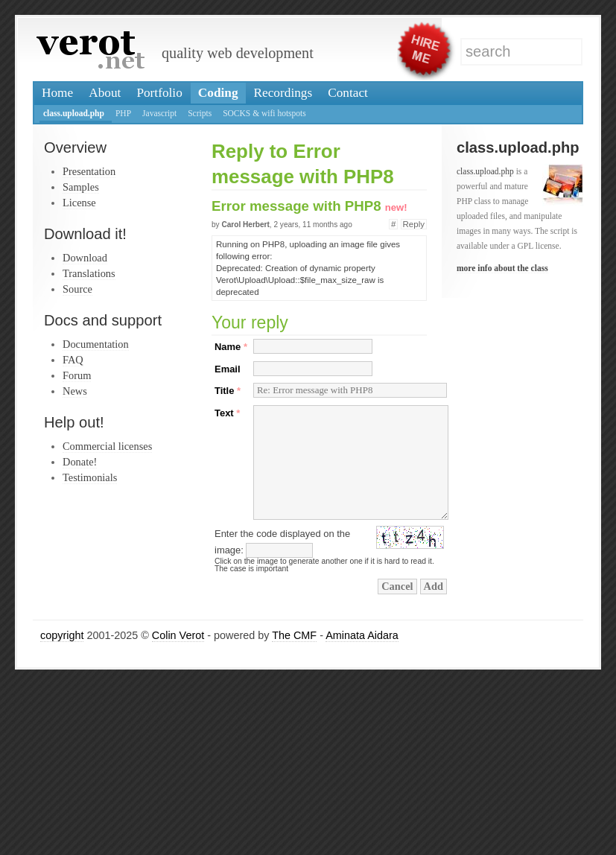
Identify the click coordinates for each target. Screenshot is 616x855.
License (79, 203)
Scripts (200, 113)
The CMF (294, 635)
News (75, 391)
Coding (218, 93)
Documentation (96, 344)
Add (434, 586)
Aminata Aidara (362, 635)
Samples (81, 187)
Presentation (89, 171)
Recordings (283, 93)
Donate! (80, 462)
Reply (414, 224)
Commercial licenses (107, 446)
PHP (123, 113)
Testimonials (90, 477)
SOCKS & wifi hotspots (264, 113)
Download (85, 258)
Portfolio (159, 93)
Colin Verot (178, 635)
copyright (62, 635)
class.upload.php (74, 113)
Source (77, 289)
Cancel (397, 586)
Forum (77, 375)
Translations (89, 273)
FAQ (73, 360)
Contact (348, 93)
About (105, 93)
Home (57, 93)
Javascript (159, 113)
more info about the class (502, 268)
